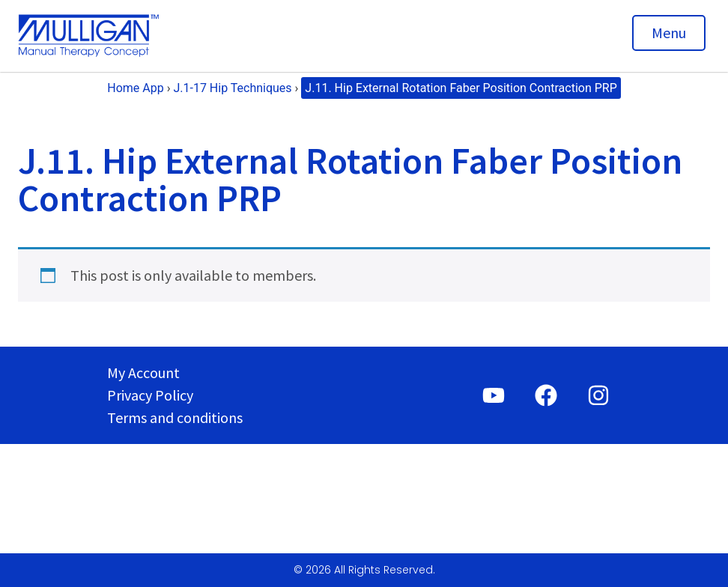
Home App (135, 88)
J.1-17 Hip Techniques (232, 88)
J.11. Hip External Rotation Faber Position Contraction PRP (461, 88)
